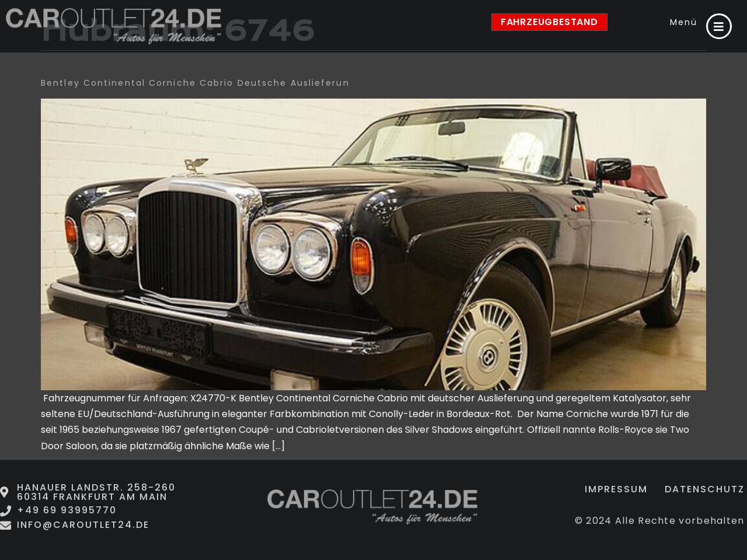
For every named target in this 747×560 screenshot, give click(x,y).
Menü (684, 22)
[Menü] (719, 26)
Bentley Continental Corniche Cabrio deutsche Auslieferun (195, 83)
